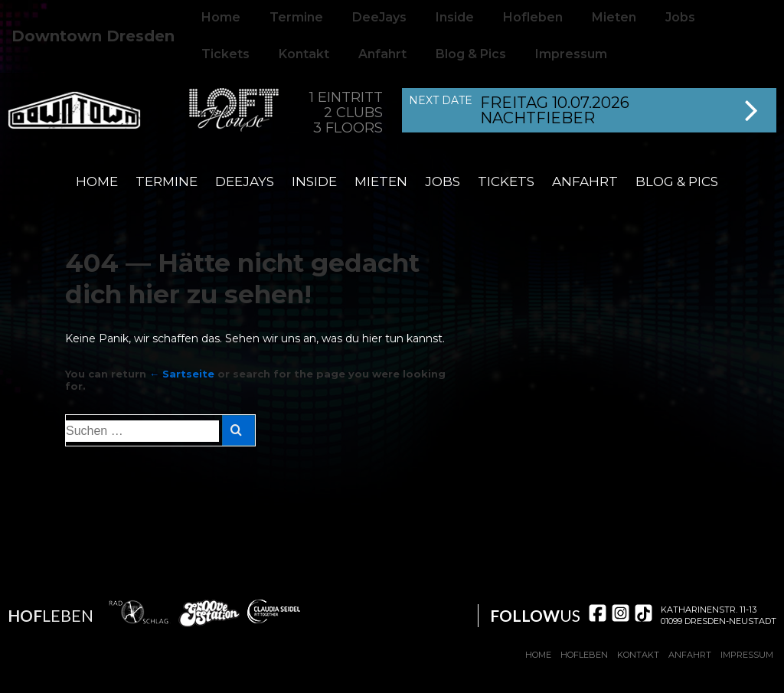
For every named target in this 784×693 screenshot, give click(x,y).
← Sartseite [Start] (182, 374)
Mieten (381, 181)
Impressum (571, 54)
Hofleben (584, 655)
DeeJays (245, 181)
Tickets (225, 54)
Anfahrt (382, 54)
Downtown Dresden (93, 36)
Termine (167, 181)
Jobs (443, 181)
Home (97, 181)
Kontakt (304, 54)
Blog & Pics (471, 54)
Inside (314, 181)
